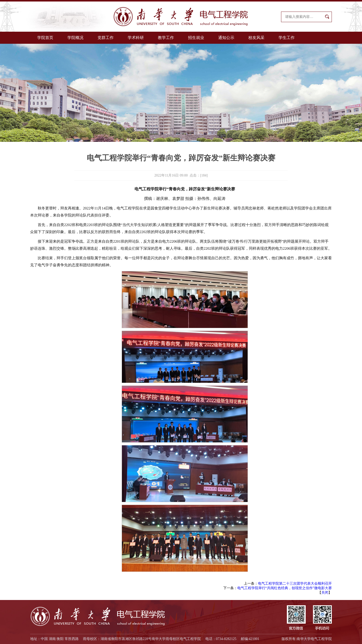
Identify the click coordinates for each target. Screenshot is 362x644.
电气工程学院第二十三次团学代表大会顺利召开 (295, 584)
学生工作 (287, 38)
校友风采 (256, 38)
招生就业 (196, 38)
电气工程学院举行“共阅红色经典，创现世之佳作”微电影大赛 (285, 588)
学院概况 (75, 38)
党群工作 (106, 38)
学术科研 (136, 38)
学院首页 (45, 38)
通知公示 (226, 38)
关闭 (325, 593)
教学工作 (166, 38)
